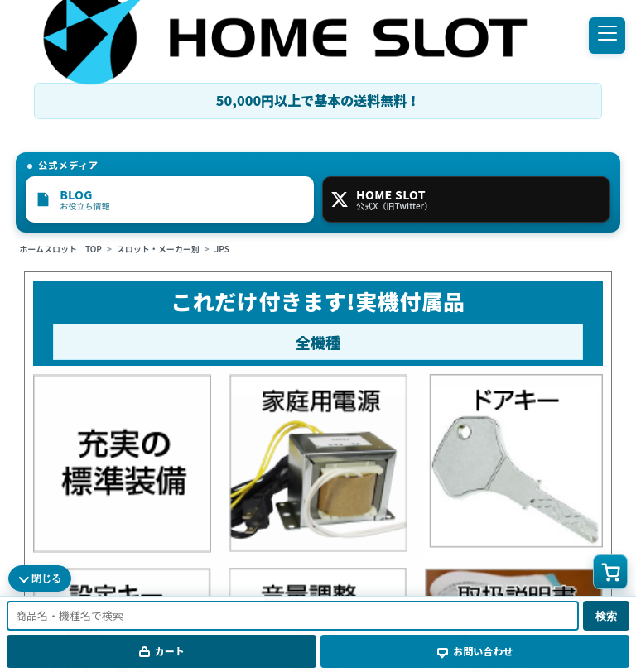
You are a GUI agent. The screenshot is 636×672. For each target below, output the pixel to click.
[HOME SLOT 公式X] (466, 199)
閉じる (46, 578)
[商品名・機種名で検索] (293, 616)
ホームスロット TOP (60, 249)
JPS (222, 249)
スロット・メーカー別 (158, 249)
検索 (606, 616)
